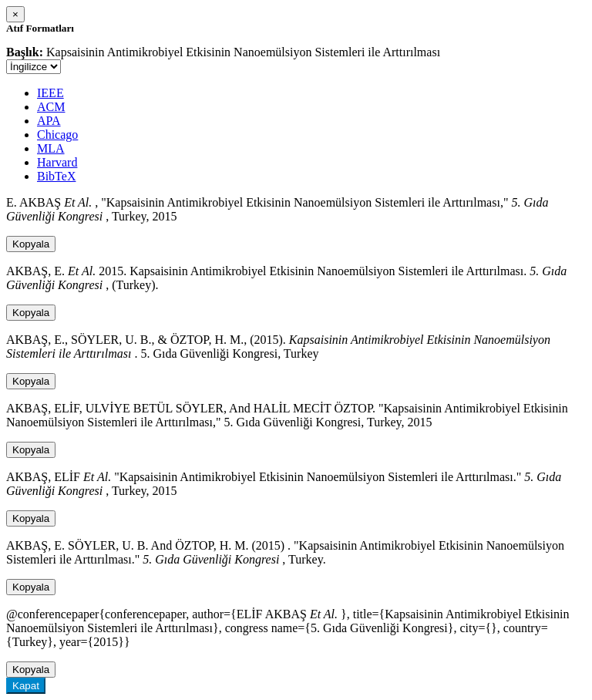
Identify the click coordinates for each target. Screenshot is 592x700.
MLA (51, 148)
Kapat (26, 686)
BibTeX (56, 176)
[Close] (15, 14)
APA (49, 121)
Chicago (57, 135)
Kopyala (31, 244)
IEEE (50, 93)
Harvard (57, 162)
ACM (51, 107)
